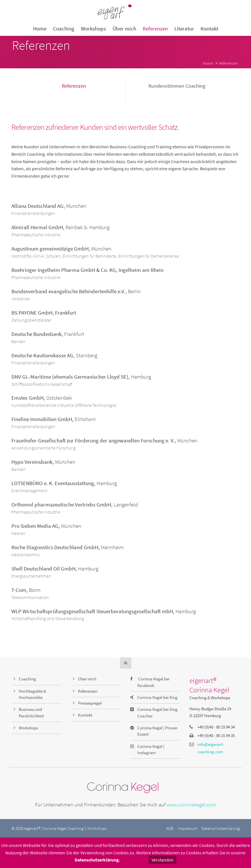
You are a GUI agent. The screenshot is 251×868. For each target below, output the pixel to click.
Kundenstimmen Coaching (177, 86)
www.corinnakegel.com (191, 805)
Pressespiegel (90, 703)
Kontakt (85, 715)
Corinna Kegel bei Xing (157, 697)
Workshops (28, 728)
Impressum (187, 828)
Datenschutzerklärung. (97, 860)
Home (208, 63)
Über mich (87, 679)
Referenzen (74, 86)
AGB (170, 828)
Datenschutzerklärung (221, 828)
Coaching (27, 679)
